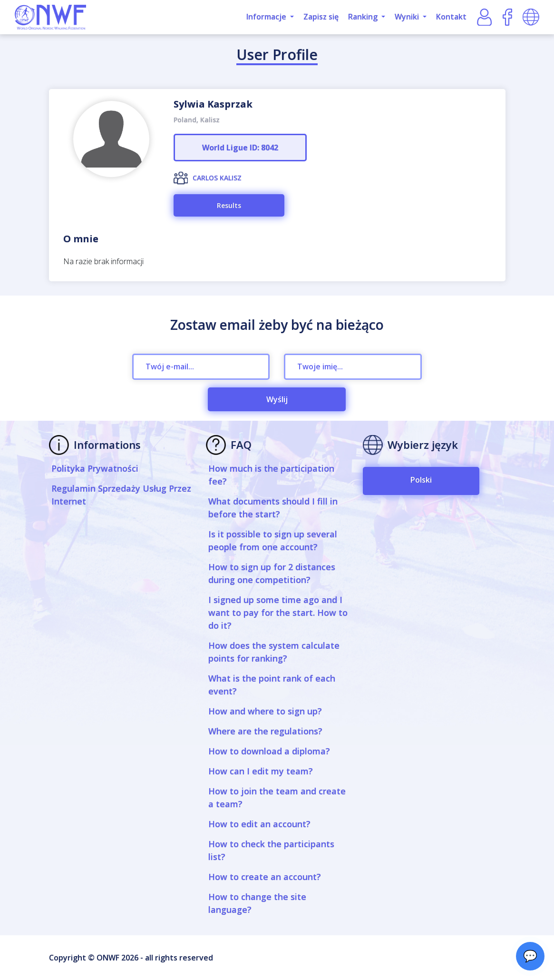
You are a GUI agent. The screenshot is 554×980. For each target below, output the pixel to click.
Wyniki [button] (408, 17)
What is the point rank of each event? (272, 685)
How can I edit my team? (261, 771)
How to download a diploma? (269, 751)
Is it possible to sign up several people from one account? (273, 540)
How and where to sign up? (265, 711)
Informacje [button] (267, 17)
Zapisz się (321, 17)
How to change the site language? (257, 903)
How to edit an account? (259, 824)
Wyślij (277, 399)
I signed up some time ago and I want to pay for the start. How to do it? (278, 613)
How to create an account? (265, 877)
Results (229, 205)
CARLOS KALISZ (217, 178)
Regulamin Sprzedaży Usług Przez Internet (121, 495)
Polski (421, 480)
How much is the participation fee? (271, 475)
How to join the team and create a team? (277, 797)
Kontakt (451, 17)
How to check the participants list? (271, 850)
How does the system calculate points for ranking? (274, 652)
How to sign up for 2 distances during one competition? (272, 573)
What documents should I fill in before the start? (273, 508)
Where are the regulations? (265, 731)
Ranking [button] (364, 17)
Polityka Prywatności (95, 468)
